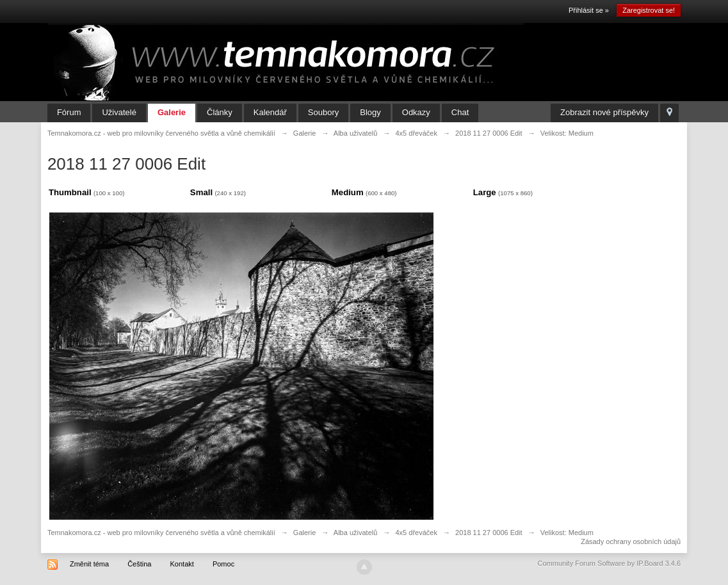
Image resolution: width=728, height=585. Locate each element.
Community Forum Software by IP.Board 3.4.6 (610, 563)
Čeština (139, 564)
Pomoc (223, 564)
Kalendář (270, 112)
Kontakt (182, 564)
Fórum (69, 112)
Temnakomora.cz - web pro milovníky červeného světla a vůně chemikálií (161, 533)
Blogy (370, 112)
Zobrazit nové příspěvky (604, 112)
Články (220, 112)
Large (485, 192)
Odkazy (416, 112)
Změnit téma (89, 564)
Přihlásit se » (589, 10)
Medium (348, 192)
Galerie (172, 112)
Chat (460, 112)
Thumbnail (70, 192)
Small (201, 192)
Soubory (323, 112)
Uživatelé (119, 112)
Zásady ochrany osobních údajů (631, 541)
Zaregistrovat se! (649, 10)
